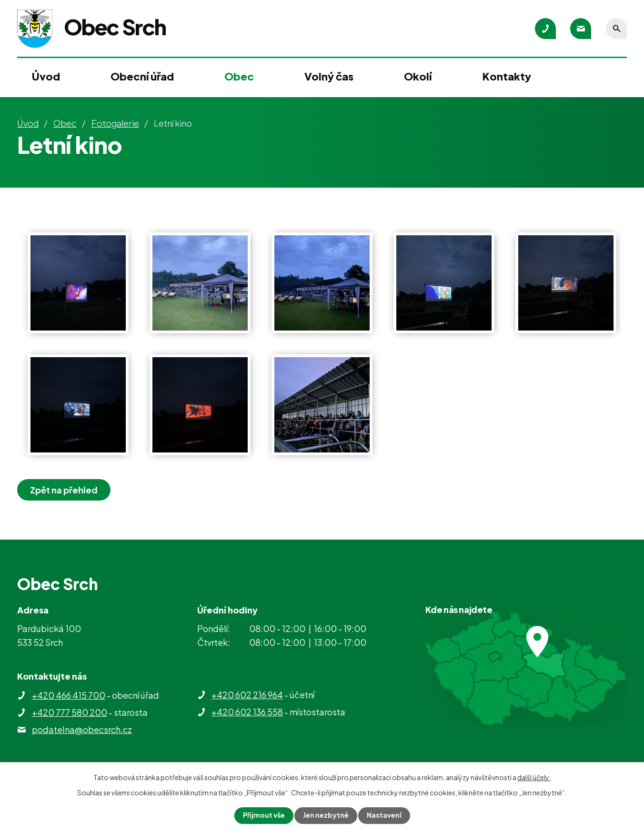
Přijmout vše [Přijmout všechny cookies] (264, 815)
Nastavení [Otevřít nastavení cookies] (384, 815)
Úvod (46, 76)
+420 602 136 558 (247, 712)
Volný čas (329, 76)
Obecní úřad (142, 76)
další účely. (534, 777)
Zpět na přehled (64, 490)
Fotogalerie (115, 123)
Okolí (418, 76)
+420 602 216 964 (247, 695)
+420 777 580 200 (70, 712)
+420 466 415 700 (69, 695)
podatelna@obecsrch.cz (82, 729)
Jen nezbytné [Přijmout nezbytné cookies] (326, 815)
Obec (239, 76)
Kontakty (507, 76)
